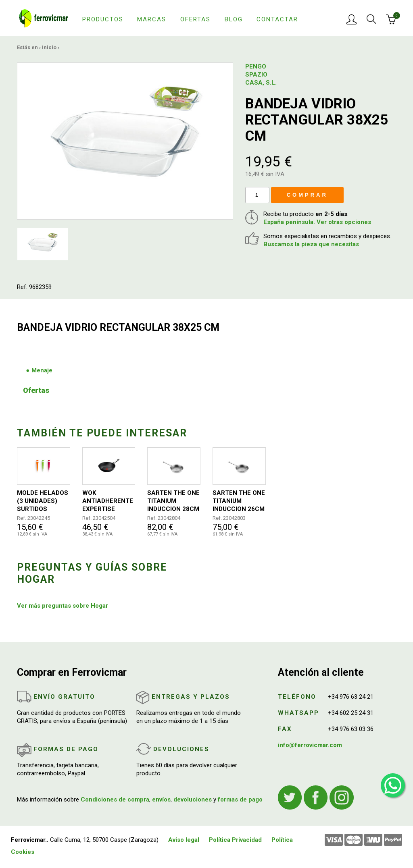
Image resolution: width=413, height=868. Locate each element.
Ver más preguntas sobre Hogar (63, 606)
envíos (161, 799)
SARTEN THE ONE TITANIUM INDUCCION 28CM (173, 501)
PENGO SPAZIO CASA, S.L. (261, 75)
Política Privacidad (235, 840)
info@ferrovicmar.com (310, 745)
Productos (103, 19)
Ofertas (195, 19)
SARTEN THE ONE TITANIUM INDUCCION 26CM (239, 501)
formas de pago (240, 799)
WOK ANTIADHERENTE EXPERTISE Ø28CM (108, 501)
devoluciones (193, 799)
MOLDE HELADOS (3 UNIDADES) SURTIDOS (43, 501)
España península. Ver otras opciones (317, 222)
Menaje (42, 370)
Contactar (277, 19)
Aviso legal (184, 840)
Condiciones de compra (115, 799)
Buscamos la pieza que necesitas (311, 244)
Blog (234, 19)
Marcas (152, 19)
